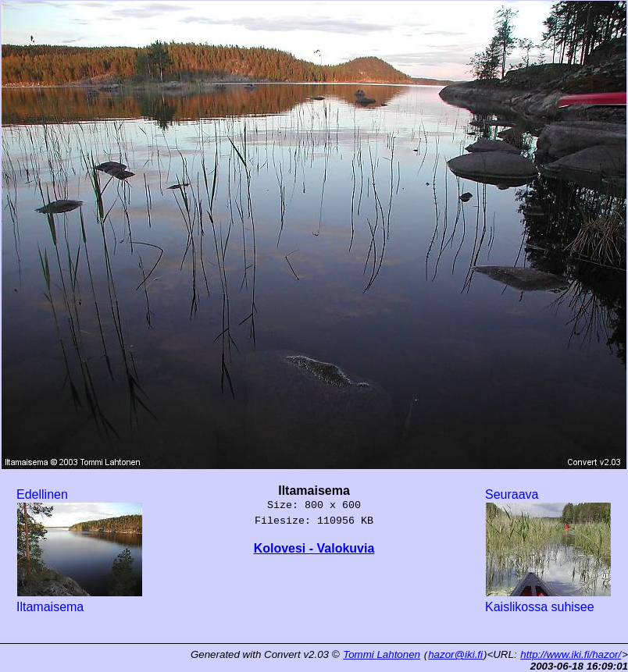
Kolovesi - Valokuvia (314, 548)
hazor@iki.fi (455, 654)
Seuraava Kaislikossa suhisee (548, 551)
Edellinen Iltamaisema (80, 551)
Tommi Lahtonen (382, 654)
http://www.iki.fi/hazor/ (571, 654)
